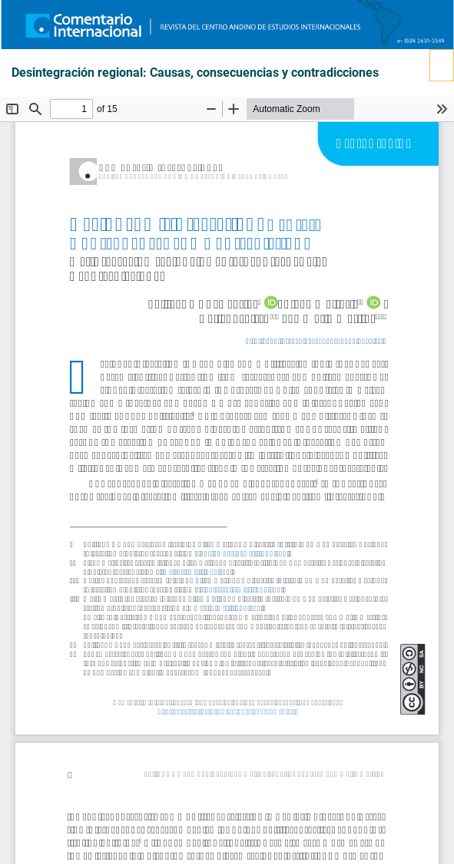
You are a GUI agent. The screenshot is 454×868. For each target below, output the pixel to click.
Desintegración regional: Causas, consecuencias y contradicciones (195, 73)
